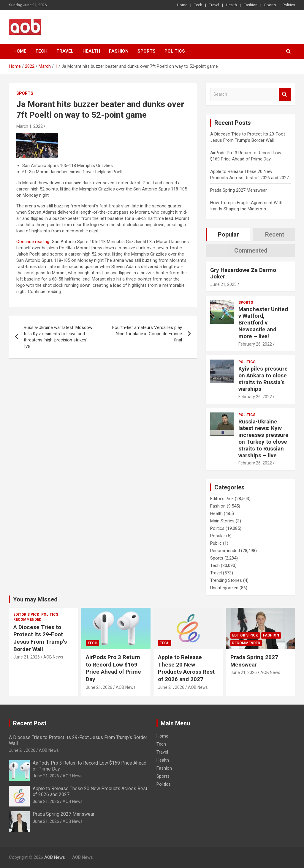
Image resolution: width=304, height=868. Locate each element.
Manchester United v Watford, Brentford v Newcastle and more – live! (263, 323)
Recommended (225, 551)
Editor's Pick (222, 499)
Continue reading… (34, 242)
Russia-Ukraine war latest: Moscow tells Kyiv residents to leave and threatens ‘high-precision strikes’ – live (58, 337)
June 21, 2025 (223, 284)
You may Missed (35, 599)
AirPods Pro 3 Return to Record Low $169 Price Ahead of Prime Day (113, 668)
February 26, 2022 (255, 344)
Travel (214, 5)
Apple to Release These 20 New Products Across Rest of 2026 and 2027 (186, 668)
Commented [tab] (251, 251)
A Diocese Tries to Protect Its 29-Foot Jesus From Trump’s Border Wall (40, 638)
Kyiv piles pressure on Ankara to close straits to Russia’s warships (263, 379)
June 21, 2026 (27, 657)
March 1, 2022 (30, 126)
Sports (270, 5)
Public (216, 543)
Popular (218, 536)
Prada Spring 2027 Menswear (239, 190)
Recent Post (30, 723)
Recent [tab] (275, 234)
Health (231, 5)
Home (182, 5)
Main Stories (222, 521)
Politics (289, 5)
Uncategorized (224, 588)
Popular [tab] (228, 234)
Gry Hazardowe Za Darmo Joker (243, 273)
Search (285, 94)
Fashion (251, 5)
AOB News (53, 657)
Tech (198, 5)
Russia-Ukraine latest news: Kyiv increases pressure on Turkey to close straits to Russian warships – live (263, 438)
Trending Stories (226, 580)
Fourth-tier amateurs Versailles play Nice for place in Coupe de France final (147, 334)
